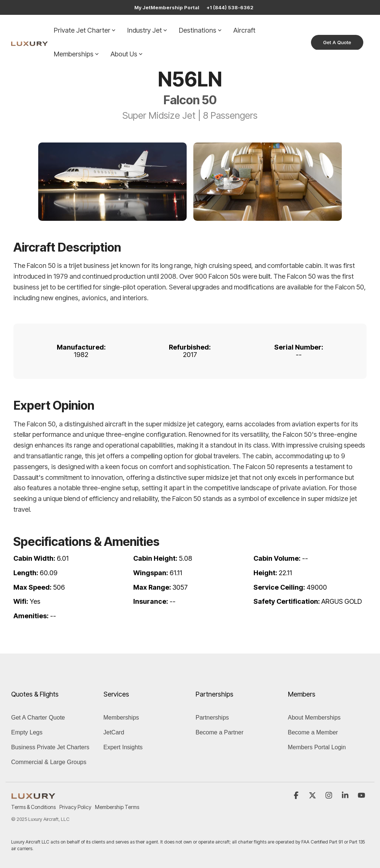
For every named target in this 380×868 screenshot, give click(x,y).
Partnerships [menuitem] (212, 718)
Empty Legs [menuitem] (27, 732)
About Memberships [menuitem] (314, 718)
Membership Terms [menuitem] (117, 807)
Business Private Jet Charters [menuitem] (50, 747)
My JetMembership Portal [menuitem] (167, 7)
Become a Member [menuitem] (313, 732)
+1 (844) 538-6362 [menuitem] (230, 7)
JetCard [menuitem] (114, 732)
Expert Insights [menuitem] (123, 747)
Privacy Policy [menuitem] (75, 807)
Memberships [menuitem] (121, 718)
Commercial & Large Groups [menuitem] (49, 762)
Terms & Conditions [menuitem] (33, 807)
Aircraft (244, 30)
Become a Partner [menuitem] (220, 732)
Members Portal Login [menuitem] (317, 747)
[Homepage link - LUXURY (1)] (33, 795)
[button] (297, 796)
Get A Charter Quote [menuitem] (38, 718)
